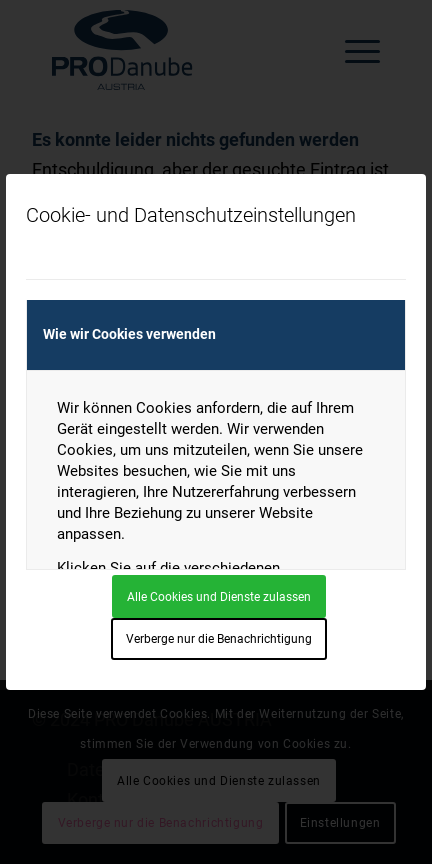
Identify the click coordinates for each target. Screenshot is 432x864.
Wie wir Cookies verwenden (129, 334)
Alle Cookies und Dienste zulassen (219, 597)
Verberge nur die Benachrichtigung (219, 639)
